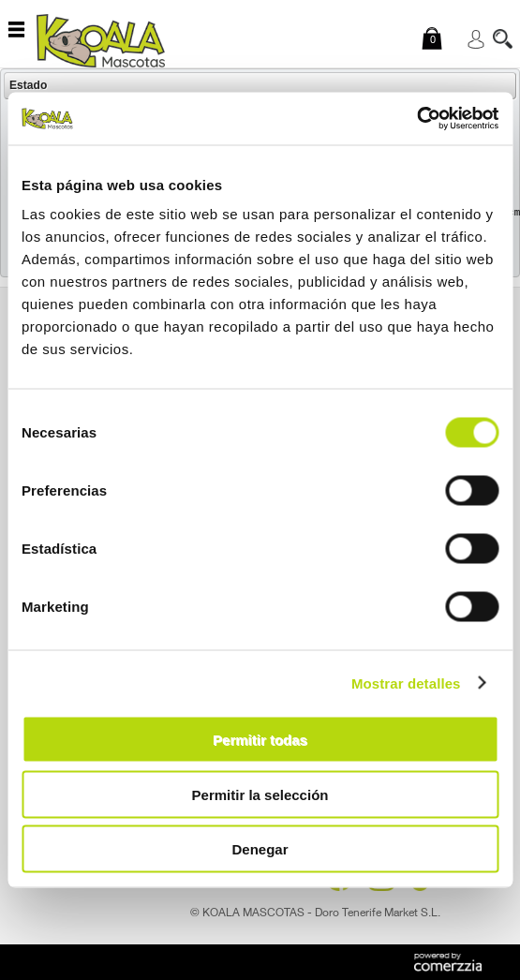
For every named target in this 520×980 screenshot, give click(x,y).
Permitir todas (260, 740)
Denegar (260, 849)
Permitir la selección (260, 794)
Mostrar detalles (406, 683)
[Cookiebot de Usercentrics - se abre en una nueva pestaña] (416, 119)
